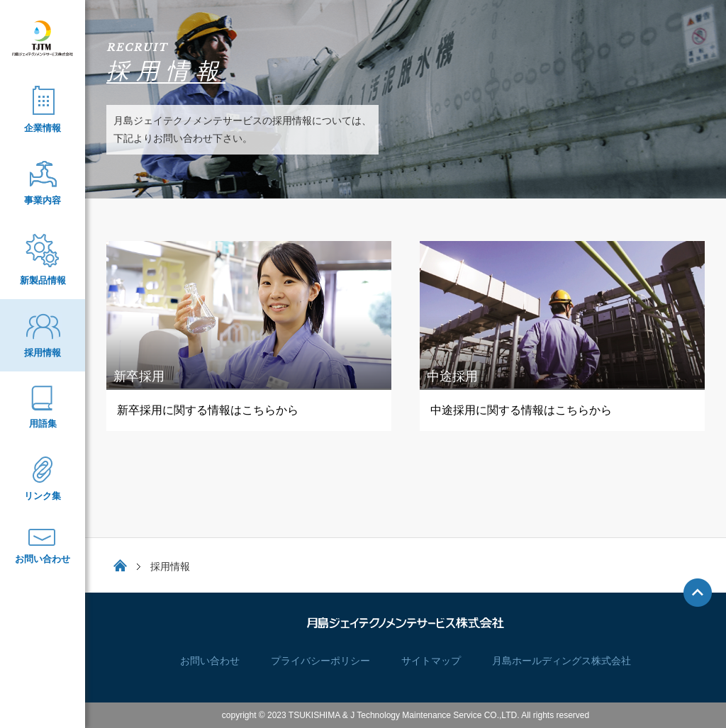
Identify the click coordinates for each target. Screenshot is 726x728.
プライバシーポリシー (320, 661)
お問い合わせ (210, 661)
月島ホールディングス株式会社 (562, 661)
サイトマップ (431, 661)
